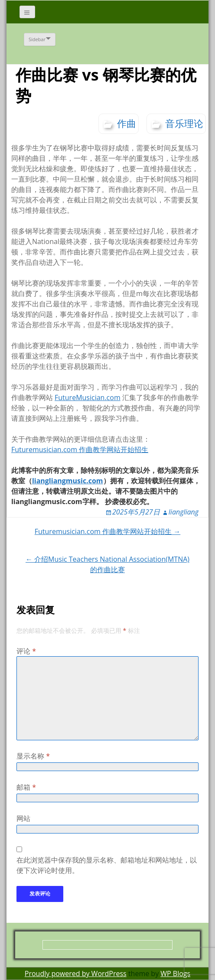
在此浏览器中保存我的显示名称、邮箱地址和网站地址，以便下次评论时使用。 (107, 865)
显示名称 (33, 756)
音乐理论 (184, 123)
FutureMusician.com (88, 397)
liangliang (184, 512)
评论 (26, 651)
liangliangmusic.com (68, 481)
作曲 (127, 123)
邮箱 (26, 787)
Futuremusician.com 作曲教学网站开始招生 (80, 449)
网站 (23, 818)
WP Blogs (175, 973)
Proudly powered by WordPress (76, 973)
